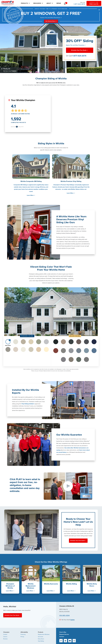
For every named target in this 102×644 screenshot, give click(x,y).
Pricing (22, 637)
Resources (40, 3)
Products (27, 3)
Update (14, 71)
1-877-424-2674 (79, 3)
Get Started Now (51, 21)
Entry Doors (41, 639)
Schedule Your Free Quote (80, 50)
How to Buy (63, 632)
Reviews (5, 639)
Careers (5, 637)
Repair (60, 3)
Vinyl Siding (41, 641)
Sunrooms (41, 637)
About (51, 3)
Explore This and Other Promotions (51, 18)
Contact (5, 635)
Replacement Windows (44, 635)
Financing (23, 635)
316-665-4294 (64, 616)
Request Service (64, 635)
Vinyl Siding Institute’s (28, 404)
